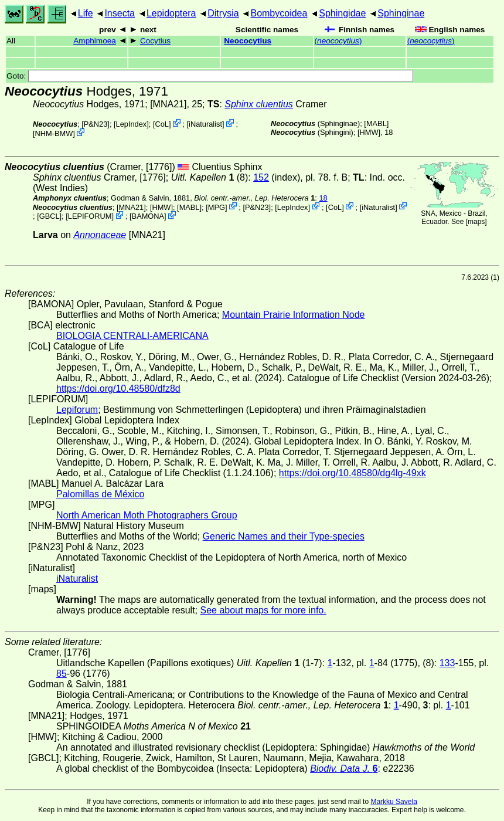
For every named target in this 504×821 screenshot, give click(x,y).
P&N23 (96, 124)
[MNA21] (168, 104)
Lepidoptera (171, 13)
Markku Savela (394, 802)
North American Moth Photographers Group (147, 515)
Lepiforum (77, 410)
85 (62, 674)
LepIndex (132, 124)
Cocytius (155, 41)
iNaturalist (205, 124)
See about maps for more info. (263, 610)
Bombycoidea (279, 13)
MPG (217, 207)
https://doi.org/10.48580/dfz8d (118, 389)
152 (261, 177)
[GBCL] (49, 216)
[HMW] (369, 132)
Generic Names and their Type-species (284, 536)
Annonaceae (100, 235)
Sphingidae (342, 13)
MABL (377, 123)
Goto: (210, 76)
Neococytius (248, 41)
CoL (161, 124)
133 (447, 663)
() (338, 41)
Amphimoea (95, 41)
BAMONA (148, 216)
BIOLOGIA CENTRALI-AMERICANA (132, 336)
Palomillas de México (100, 494)
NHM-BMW (54, 133)
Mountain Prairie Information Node (294, 315)
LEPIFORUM (90, 216)
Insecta (120, 13)
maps (476, 222)
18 (323, 198)
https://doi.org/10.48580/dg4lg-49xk (353, 473)
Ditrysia (223, 13)
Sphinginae (401, 13)
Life (86, 13)
